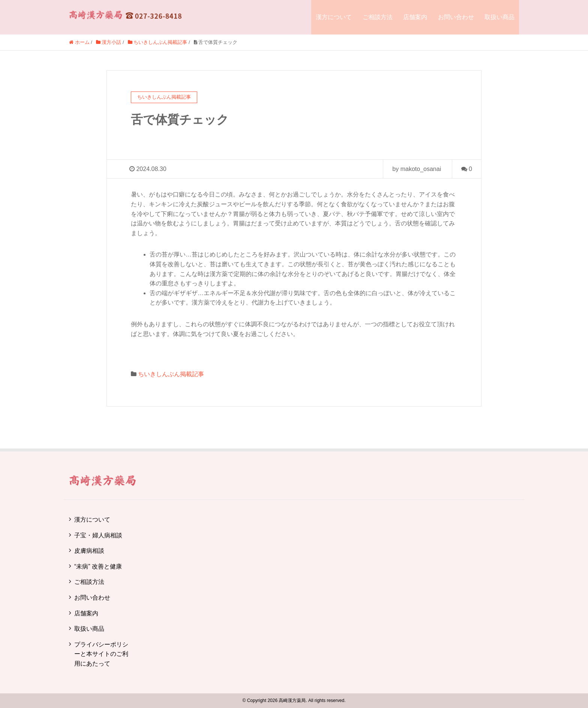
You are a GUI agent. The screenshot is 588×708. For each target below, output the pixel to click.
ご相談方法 (378, 17)
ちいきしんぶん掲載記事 (171, 374)
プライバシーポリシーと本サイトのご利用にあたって (101, 654)
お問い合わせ (456, 17)
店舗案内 (415, 17)
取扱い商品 (499, 17)
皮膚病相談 (89, 551)
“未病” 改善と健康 (98, 566)
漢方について (334, 17)
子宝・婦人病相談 (98, 535)
